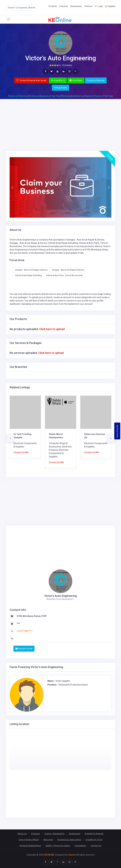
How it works (117, 431)
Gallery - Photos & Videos (58, 846)
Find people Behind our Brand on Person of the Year (87, 96)
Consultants (80, 846)
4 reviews (67, 65)
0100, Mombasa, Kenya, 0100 (32, 616)
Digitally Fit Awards (94, 834)
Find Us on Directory (18, 96)
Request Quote (24, 649)
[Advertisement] (60, 121)
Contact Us (96, 846)
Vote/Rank (76, 80)
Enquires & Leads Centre (69, 840)
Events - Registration (55, 834)
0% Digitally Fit (58, 80)
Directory (36, 834)
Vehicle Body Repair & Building (28, 275)
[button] (12, 187)
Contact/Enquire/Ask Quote (31, 80)
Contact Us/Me (21, 452)
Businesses (75, 834)
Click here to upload (52, 329)
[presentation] (10, 438)
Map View (48, 840)
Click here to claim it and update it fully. (65, 253)
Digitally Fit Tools (94, 840)
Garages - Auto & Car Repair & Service (31, 270)
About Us (22, 834)
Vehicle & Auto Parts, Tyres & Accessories (64, 275)
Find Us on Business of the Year (45, 96)
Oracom (72, 855)
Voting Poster (60, 88)
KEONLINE (49, 855)
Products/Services (96, 80)
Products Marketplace (30, 846)
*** (18, 624)
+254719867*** (25, 631)
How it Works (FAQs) (29, 840)
